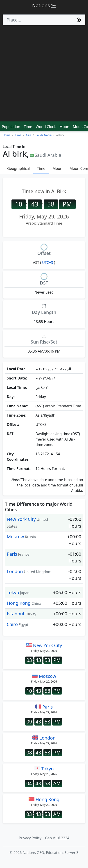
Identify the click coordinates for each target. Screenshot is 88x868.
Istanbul (15, 614)
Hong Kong (19, 603)
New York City (21, 519)
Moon (64, 127)
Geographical (18, 168)
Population (11, 127)
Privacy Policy (30, 838)
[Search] (38, 20)
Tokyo (13, 592)
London (15, 571)
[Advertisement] (44, 75)
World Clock (46, 127)
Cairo (12, 624)
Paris (12, 554)
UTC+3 (48, 263)
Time (28, 127)
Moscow (15, 537)
